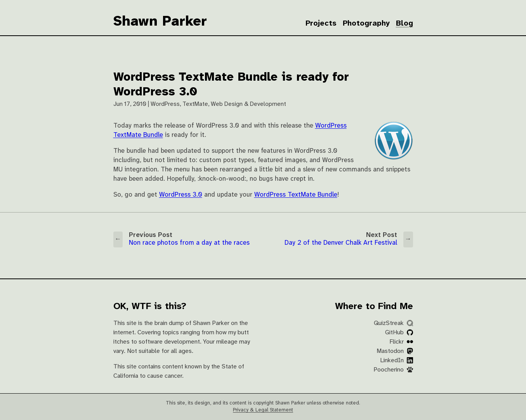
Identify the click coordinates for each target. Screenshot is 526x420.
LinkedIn (397, 360)
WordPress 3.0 (181, 195)
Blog (404, 23)
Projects (321, 23)
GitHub (399, 333)
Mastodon (395, 351)
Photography (366, 23)
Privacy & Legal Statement (263, 410)
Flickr (401, 342)
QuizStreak (393, 323)
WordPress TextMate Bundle (296, 195)
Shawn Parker (160, 22)
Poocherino (393, 370)
